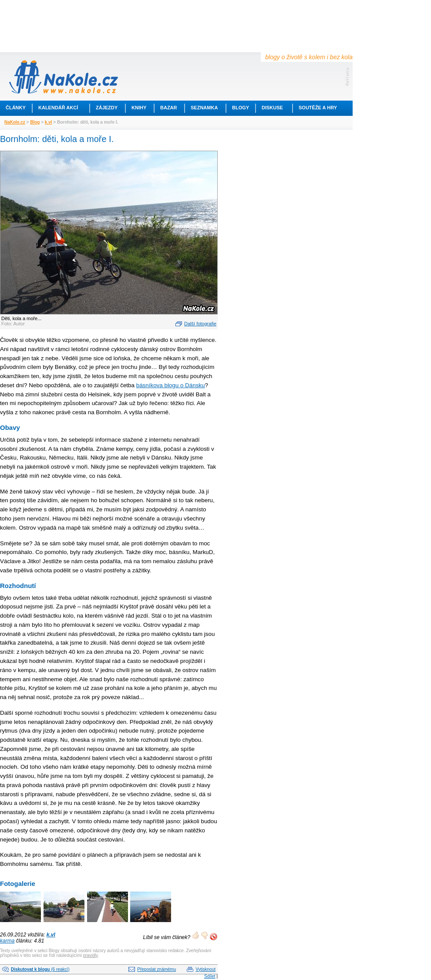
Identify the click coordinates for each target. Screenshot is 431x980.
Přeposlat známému (157, 969)
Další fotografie (200, 324)
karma (7, 941)
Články (16, 108)
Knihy (139, 108)
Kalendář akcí (58, 108)
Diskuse (272, 108)
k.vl (49, 122)
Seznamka (204, 108)
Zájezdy (107, 108)
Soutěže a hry (318, 108)
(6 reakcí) (40, 969)
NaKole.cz (15, 122)
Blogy (241, 108)
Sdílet (210, 976)
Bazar (169, 108)
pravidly (91, 955)
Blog (35, 122)
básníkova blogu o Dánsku (171, 385)
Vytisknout (205, 969)
